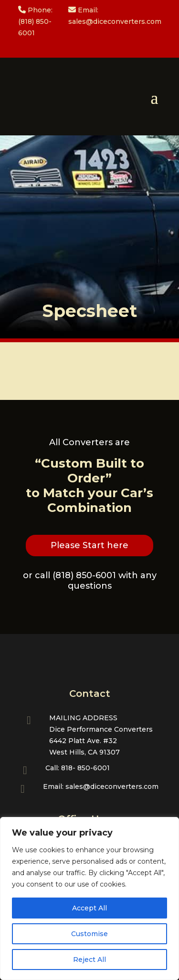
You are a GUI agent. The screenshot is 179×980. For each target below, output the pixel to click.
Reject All (89, 960)
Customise (89, 934)
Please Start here (89, 545)
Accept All (89, 908)
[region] (89, 898)
